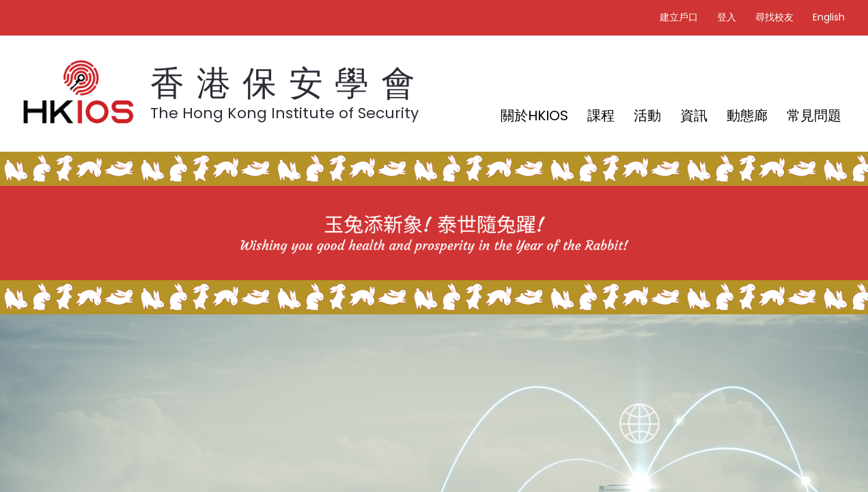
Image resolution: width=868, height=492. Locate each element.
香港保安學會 (289, 83)
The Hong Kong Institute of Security (284, 113)
